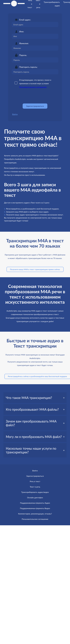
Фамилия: (24, 43)
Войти (15, 114)
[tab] (35, 398)
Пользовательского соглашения (33, 87)
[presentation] (29, 96)
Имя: (22, 31)
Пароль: (23, 55)
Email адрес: (25, 20)
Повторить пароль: (28, 67)
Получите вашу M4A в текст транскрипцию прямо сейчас (35, 269)
